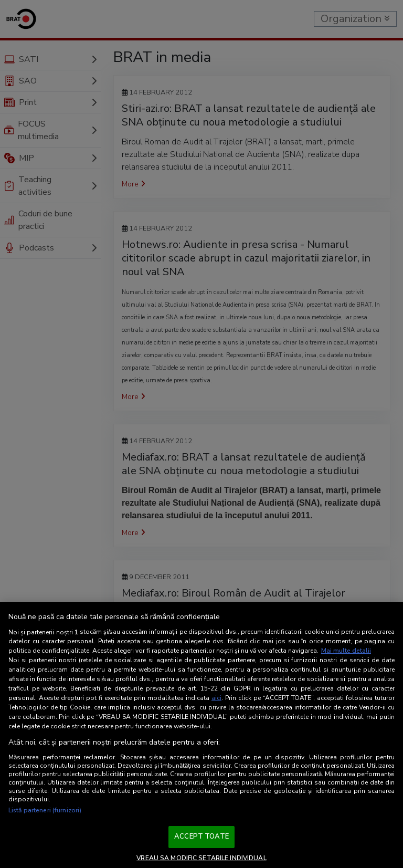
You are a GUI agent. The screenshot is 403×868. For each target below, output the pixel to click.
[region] (201, 735)
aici (216, 698)
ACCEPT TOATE (201, 836)
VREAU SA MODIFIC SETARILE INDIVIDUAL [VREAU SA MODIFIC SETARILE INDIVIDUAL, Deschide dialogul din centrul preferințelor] (201, 858)
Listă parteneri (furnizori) (45, 810)
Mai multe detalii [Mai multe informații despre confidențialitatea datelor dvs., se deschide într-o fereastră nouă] (346, 651)
